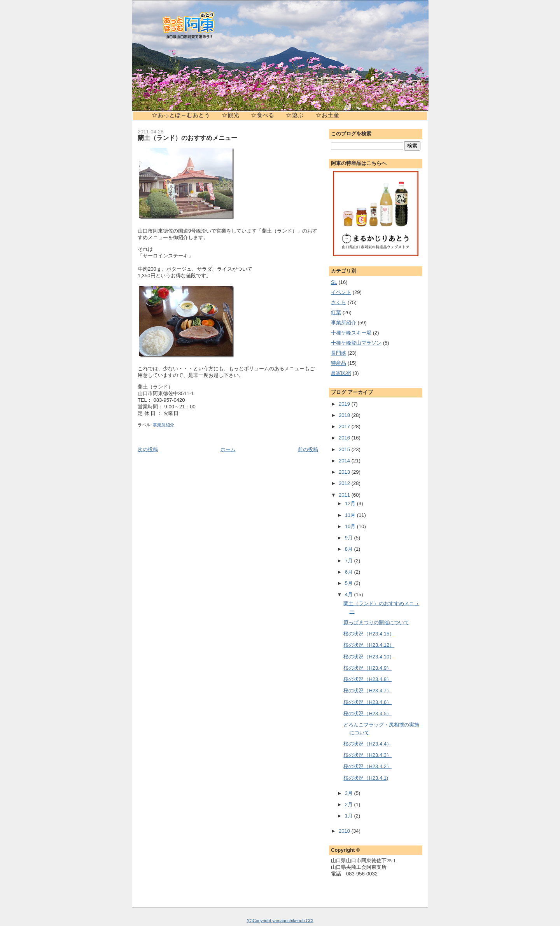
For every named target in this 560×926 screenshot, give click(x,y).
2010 (345, 831)
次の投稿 (148, 449)
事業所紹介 (164, 425)
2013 (345, 472)
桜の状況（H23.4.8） (367, 679)
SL (334, 282)
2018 (345, 415)
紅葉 (336, 312)
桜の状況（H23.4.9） (367, 668)
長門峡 (339, 353)
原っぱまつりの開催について (376, 622)
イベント (341, 292)
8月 (350, 549)
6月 (350, 572)
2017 (345, 426)
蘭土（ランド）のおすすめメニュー (187, 138)
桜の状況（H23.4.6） (367, 702)
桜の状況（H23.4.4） (367, 744)
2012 (345, 483)
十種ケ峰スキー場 (351, 333)
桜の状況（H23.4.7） (367, 691)
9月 (350, 538)
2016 (345, 438)
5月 (350, 583)
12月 (351, 503)
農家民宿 (341, 373)
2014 (345, 461)
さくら (339, 302)
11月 (351, 515)
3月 (350, 793)
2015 (345, 449)
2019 (345, 404)
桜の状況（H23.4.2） (367, 766)
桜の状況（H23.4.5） (367, 713)
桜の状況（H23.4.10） (369, 657)
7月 (350, 561)
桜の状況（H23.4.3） (367, 755)
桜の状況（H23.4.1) (366, 778)
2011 (345, 495)
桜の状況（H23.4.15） (369, 634)
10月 (351, 526)
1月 (350, 816)
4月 (350, 594)
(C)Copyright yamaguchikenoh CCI (280, 921)
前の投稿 (308, 449)
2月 (350, 804)
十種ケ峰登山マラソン (356, 343)
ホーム (228, 449)
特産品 (339, 363)
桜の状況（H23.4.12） (369, 645)
